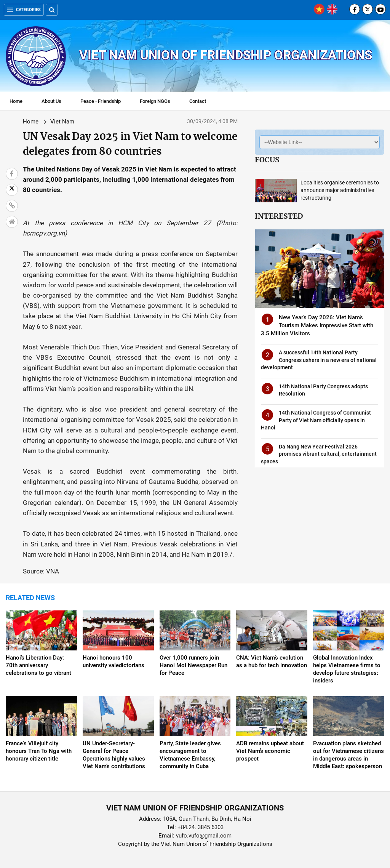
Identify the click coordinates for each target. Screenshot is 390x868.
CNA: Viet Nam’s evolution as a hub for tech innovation (272, 661)
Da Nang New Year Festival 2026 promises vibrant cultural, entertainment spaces (319, 454)
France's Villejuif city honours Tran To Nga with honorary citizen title (39, 751)
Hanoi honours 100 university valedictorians (113, 661)
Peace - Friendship (101, 101)
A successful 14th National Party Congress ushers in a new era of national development (319, 360)
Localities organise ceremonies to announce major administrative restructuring (340, 190)
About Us (51, 101)
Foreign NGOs (155, 101)
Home (16, 101)
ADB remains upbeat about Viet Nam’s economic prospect (270, 751)
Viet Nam (62, 122)
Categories (24, 10)
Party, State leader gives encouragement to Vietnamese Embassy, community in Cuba (190, 755)
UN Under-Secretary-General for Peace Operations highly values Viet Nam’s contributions (114, 755)
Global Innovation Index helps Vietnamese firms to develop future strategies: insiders (347, 669)
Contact (198, 101)
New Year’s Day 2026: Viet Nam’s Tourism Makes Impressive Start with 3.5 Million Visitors (317, 325)
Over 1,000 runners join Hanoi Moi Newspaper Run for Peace (193, 665)
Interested (279, 216)
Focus (267, 160)
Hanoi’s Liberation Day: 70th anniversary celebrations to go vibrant (38, 665)
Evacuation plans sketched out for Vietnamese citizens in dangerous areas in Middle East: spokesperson (348, 755)
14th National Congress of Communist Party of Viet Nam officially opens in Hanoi (316, 420)
